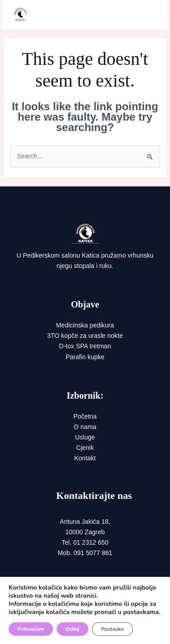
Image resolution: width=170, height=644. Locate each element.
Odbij (73, 629)
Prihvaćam (31, 629)
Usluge (85, 437)
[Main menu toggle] (149, 15)
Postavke (112, 629)
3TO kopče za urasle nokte (85, 336)
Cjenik (85, 448)
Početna (85, 416)
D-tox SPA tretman (85, 346)
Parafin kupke (85, 357)
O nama (85, 427)
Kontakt (85, 458)
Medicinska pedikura (85, 325)
